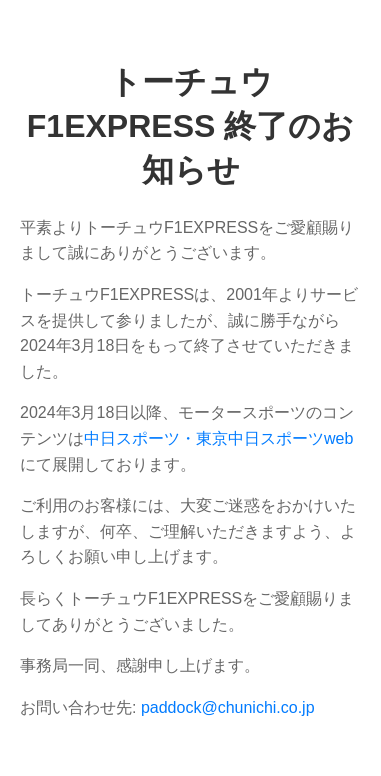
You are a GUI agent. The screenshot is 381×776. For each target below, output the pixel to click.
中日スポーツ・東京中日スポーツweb (218, 438)
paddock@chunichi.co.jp (228, 707)
